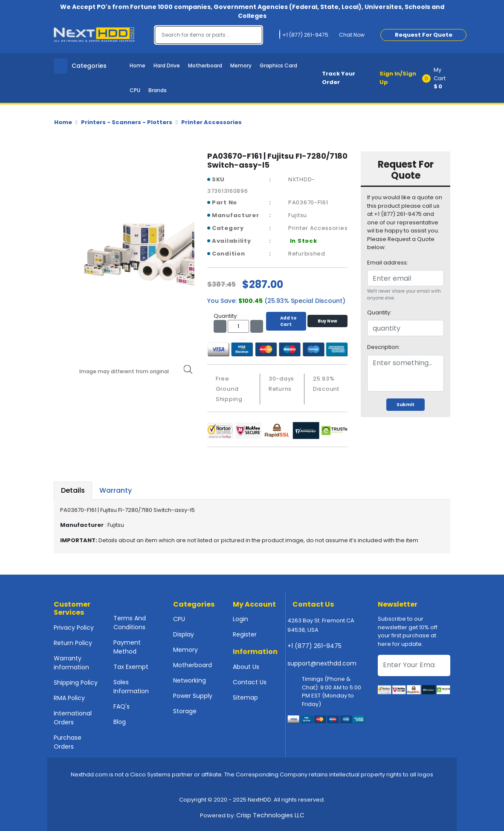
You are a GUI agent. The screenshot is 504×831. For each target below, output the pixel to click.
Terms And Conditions (130, 623)
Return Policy (73, 643)
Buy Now (327, 321)
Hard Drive (167, 65)
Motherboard (205, 65)
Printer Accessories (211, 122)
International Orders (73, 718)
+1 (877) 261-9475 (314, 646)
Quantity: (379, 312)
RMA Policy (69, 698)
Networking (190, 680)
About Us (246, 667)
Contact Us (250, 682)
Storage (185, 711)
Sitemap (245, 697)
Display (184, 634)
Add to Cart (286, 321)
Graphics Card (278, 65)
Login (240, 619)
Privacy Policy (74, 628)
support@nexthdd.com (322, 663)
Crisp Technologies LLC (270, 815)
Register (245, 634)
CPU (135, 90)
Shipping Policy (76, 683)
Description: (384, 347)
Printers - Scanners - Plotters (127, 122)
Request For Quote (424, 35)
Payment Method (127, 647)
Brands (158, 90)
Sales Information (131, 687)
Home (138, 65)
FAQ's (122, 706)
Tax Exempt (131, 667)
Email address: (388, 263)
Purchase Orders (68, 742)
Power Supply (193, 696)
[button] (439, 78)
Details (73, 490)
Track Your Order (339, 78)
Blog (120, 722)
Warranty (116, 490)
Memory (241, 65)
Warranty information (71, 663)
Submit (406, 405)
